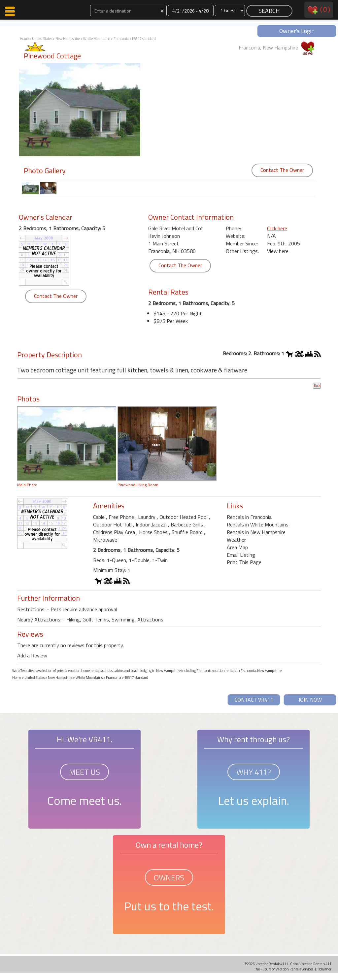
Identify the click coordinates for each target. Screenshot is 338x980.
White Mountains (97, 39)
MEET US (84, 772)
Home (24, 39)
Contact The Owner (282, 170)
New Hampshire (68, 39)
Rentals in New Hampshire (256, 532)
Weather (236, 540)
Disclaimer (323, 969)
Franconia (121, 39)
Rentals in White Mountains (258, 524)
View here (278, 251)
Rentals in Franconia (249, 517)
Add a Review (32, 655)
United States (42, 39)
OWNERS (169, 877)
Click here (277, 228)
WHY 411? (254, 772)
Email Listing (241, 555)
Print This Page (244, 562)
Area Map (237, 547)
